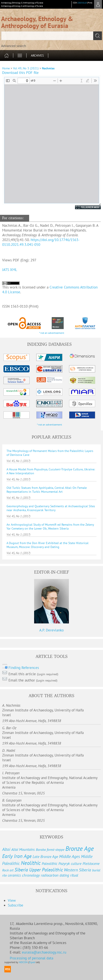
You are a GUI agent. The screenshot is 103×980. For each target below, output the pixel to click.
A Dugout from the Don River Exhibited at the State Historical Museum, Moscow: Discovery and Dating (47, 545)
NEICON (23, 962)
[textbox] (51, 36)
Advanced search (14, 46)
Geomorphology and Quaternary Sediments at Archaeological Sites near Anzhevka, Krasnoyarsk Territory (51, 508)
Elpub (32, 962)
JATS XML (10, 270)
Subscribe (16, 905)
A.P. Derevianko (51, 630)
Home (6, 68)
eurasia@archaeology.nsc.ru (44, 952)
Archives (37, 55)
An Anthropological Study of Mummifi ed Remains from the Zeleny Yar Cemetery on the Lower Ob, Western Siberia (50, 527)
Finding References (24, 668)
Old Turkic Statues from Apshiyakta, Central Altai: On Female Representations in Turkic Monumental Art (47, 490)
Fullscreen (83, 207)
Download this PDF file (20, 73)
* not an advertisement (52, 333)
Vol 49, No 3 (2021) (26, 68)
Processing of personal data (32, 958)
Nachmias (48, 68)
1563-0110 (82, 3)
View (12, 900)
